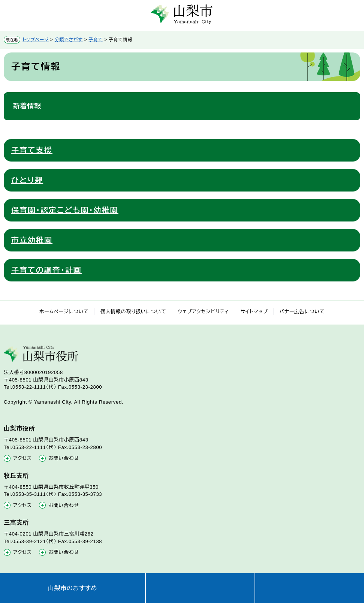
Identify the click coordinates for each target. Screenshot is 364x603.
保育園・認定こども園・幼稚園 (65, 210)
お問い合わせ (64, 458)
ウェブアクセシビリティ (203, 312)
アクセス (22, 458)
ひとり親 (27, 180)
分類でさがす (69, 40)
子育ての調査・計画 (46, 270)
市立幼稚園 (32, 240)
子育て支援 (32, 150)
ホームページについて (64, 312)
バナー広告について (302, 312)
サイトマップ (254, 312)
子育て (96, 40)
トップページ (36, 40)
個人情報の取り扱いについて (133, 312)
